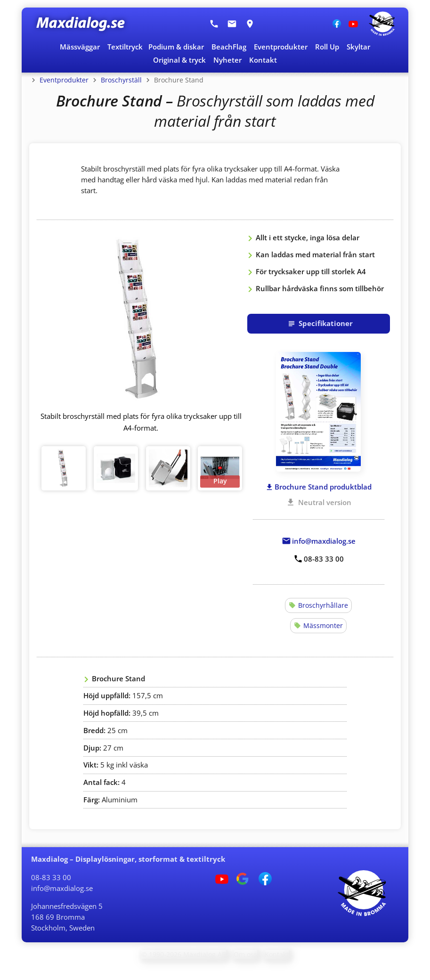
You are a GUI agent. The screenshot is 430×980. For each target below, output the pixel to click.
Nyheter (227, 60)
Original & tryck (179, 60)
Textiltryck (125, 47)
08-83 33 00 (51, 877)
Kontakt (263, 60)
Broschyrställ (121, 80)
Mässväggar (80, 47)
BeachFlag (229, 47)
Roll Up (327, 47)
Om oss (245, 954)
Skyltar (358, 47)
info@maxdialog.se (62, 888)
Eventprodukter (281, 47)
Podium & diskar (176, 47)
